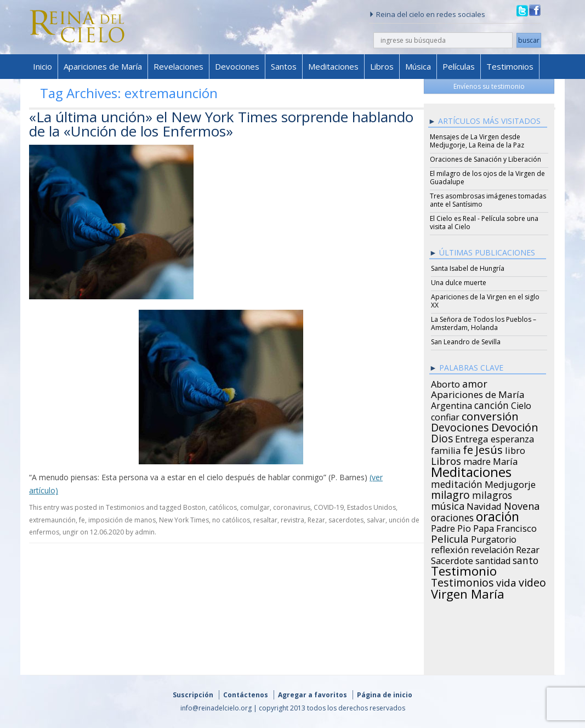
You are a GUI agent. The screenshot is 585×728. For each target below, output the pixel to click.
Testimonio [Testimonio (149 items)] (464, 570)
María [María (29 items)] (505, 460)
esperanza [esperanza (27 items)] (512, 437)
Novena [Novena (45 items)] (522, 504)
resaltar (265, 520)
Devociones (237, 66)
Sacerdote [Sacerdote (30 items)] (452, 559)
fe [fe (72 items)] (468, 448)
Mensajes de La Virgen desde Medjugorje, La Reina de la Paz (477, 141)
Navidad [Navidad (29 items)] (484, 505)
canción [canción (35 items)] (492, 403)
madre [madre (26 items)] (477, 460)
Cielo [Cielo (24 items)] (521, 404)
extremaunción (52, 520)
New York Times (184, 520)
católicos (223, 507)
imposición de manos (122, 520)
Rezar (316, 520)
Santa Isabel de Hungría (468, 268)
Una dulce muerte (459, 283)
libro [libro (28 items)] (515, 449)
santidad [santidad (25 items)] (493, 559)
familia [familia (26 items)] (446, 449)
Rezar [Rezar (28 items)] (528, 548)
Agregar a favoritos (313, 695)
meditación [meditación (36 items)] (457, 482)
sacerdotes (346, 520)
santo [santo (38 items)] (526, 559)
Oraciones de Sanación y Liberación (485, 159)
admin (145, 532)
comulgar (255, 507)
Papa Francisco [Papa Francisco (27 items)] (505, 527)
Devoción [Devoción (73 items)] (515, 426)
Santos (284, 66)
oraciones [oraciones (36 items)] (452, 516)
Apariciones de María (103, 66)
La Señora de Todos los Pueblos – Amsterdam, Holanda (484, 323)
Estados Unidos (371, 507)
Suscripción (193, 695)
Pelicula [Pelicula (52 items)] (450, 537)
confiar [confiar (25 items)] (445, 416)
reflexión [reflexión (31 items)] (450, 548)
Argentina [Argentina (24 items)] (451, 404)
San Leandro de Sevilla (466, 342)
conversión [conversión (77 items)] (490, 414)
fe (82, 520)
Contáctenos (246, 695)
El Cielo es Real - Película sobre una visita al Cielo (484, 223)
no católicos (231, 520)
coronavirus (292, 507)
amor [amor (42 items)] (475, 382)
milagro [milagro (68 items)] (450, 493)
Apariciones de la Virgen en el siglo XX (485, 301)
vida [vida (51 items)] (506, 581)
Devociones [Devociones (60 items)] (460, 426)
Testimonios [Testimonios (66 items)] (462, 581)
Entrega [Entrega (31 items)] (472, 437)
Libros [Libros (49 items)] (446, 459)
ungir (70, 532)
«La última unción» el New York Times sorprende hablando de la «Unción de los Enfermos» (221, 124)
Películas (459, 66)
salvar (376, 520)
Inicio (42, 66)
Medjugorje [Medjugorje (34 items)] (510, 483)
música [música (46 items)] (448, 504)
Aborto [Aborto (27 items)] (445, 383)
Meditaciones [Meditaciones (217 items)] (471, 470)
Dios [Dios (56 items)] (442, 437)
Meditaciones (333, 66)
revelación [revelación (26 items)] (492, 548)
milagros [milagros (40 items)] (492, 493)
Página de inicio (385, 695)
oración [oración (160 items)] (498, 515)
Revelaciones (178, 66)
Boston (194, 507)
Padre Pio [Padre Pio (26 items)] (451, 527)
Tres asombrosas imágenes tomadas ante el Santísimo (488, 200)
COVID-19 (329, 507)
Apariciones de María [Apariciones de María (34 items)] (478, 393)
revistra (292, 520)
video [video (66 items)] (532, 581)
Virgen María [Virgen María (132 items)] (468, 592)
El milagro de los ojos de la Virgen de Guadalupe (487, 178)
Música (418, 66)
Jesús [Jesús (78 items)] (489, 448)
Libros (382, 66)
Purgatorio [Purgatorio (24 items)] (494, 538)
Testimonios (510, 66)
